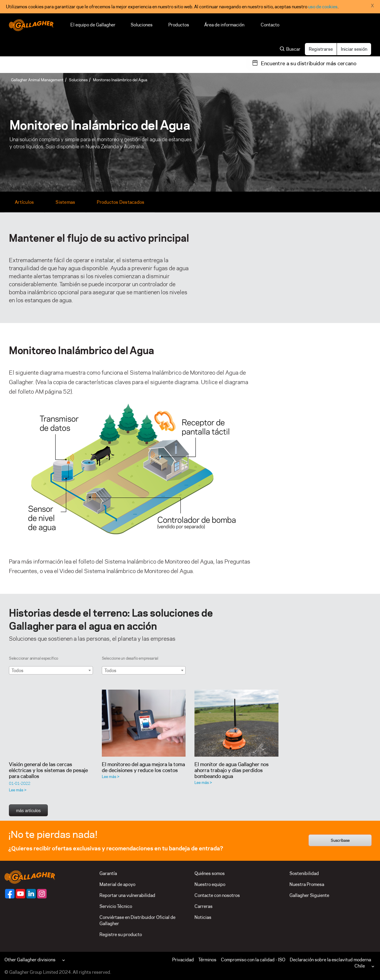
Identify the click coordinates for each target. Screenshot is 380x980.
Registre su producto (121, 934)
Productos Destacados (121, 202)
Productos (179, 25)
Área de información (225, 25)
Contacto (270, 25)
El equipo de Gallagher (93, 25)
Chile (360, 966)
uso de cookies (323, 7)
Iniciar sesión (354, 49)
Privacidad (183, 960)
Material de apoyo (117, 884)
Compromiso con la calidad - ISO (253, 960)
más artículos (28, 811)
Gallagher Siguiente (309, 895)
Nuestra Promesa (307, 884)
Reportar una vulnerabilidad (127, 895)
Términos (207, 960)
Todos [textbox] (18, 670)
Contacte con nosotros (217, 895)
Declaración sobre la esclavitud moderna (330, 960)
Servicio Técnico (116, 906)
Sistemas (65, 202)
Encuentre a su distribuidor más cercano (309, 63)
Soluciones (142, 25)
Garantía (108, 873)
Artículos (24, 202)
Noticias (203, 917)
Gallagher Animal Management (37, 80)
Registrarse (321, 49)
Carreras (204, 906)
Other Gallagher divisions (30, 960)
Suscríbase (340, 840)
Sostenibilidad (304, 873)
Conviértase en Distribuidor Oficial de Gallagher (137, 920)
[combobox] (51, 670)
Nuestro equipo (210, 884)
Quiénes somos (210, 873)
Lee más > (18, 790)
